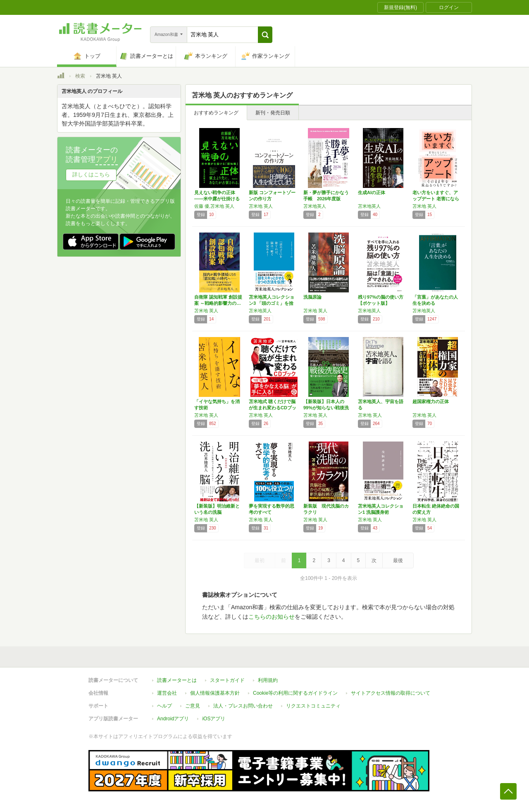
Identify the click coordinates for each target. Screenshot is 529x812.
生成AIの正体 (372, 192)
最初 (260, 560)
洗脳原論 (312, 297)
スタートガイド (227, 680)
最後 (398, 560)
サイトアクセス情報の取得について (391, 693)
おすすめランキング (216, 113)
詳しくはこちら (91, 175)
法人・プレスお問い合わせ (243, 706)
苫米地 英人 (261, 206)
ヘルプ (164, 706)
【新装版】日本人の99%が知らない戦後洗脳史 (326, 408)
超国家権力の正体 (431, 401)
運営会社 (167, 693)
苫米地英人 (315, 206)
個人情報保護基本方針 (215, 693)
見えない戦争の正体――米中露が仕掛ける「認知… (217, 199)
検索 (80, 76)
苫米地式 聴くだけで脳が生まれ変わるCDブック (273, 408)
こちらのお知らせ (272, 617)
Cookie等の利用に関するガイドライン (295, 693)
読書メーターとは (177, 680)
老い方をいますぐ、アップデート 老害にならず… (436, 199)
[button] (265, 35)
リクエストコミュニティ (313, 706)
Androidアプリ (173, 719)
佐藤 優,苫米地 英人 (214, 206)
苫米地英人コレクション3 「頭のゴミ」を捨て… (272, 303)
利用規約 (268, 680)
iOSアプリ (214, 719)
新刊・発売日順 (273, 113)
